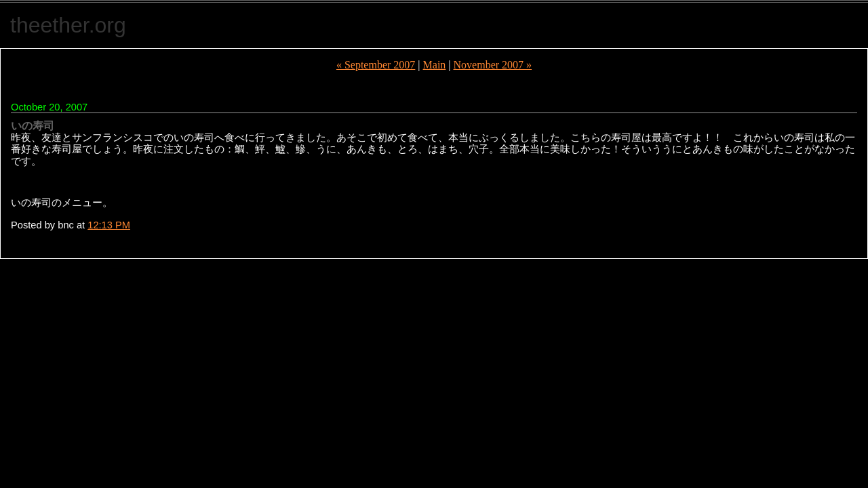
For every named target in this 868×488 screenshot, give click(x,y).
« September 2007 (376, 65)
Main (435, 65)
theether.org (68, 25)
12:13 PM (109, 225)
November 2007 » (493, 65)
